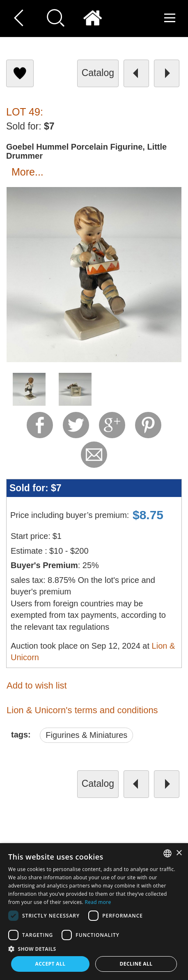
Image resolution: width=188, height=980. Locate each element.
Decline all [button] (136, 964)
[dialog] (94, 912)
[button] (94, 949)
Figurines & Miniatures (86, 735)
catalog (98, 73)
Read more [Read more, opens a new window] (98, 902)
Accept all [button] (50, 964)
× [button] (179, 853)
